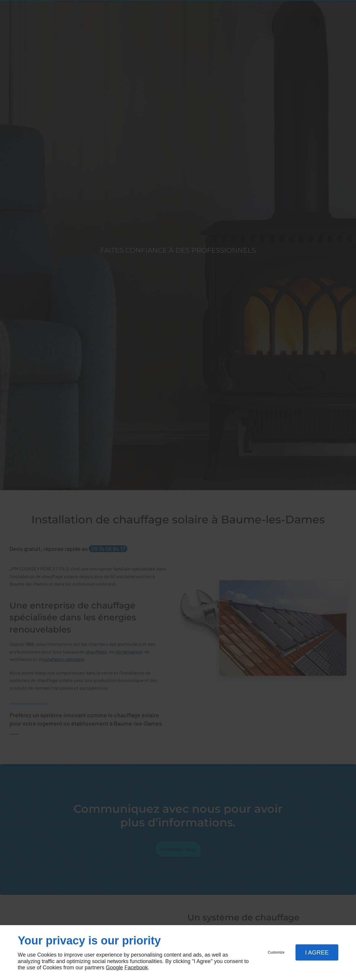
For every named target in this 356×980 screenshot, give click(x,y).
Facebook (136, 968)
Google (114, 968)
